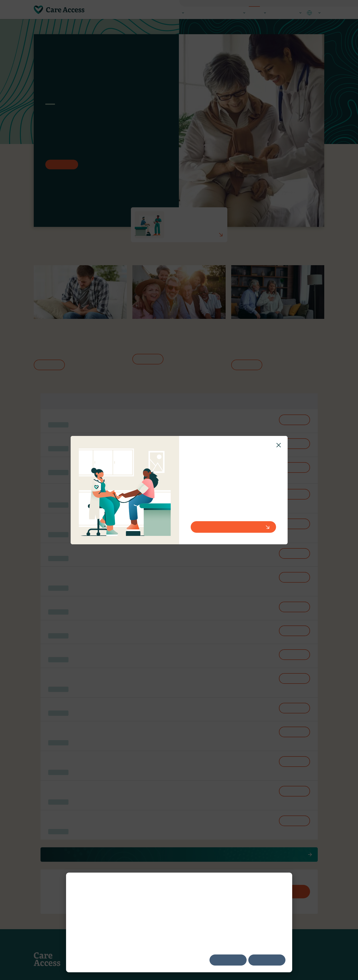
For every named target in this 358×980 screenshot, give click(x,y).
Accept (228, 960)
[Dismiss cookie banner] (284, 882)
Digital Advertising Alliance (231, 915)
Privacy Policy (117, 933)
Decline (267, 960)
